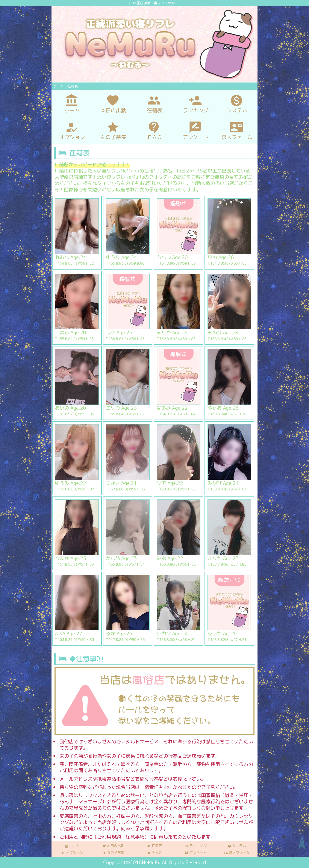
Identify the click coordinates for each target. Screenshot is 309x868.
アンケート (196, 853)
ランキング (196, 846)
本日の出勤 (113, 846)
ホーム (72, 846)
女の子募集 (113, 853)
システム (237, 846)
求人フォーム (237, 853)
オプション (72, 853)
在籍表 (155, 846)
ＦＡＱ (155, 853)
